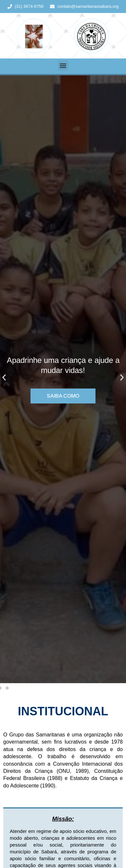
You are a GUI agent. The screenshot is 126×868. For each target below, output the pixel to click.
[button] (63, 65)
